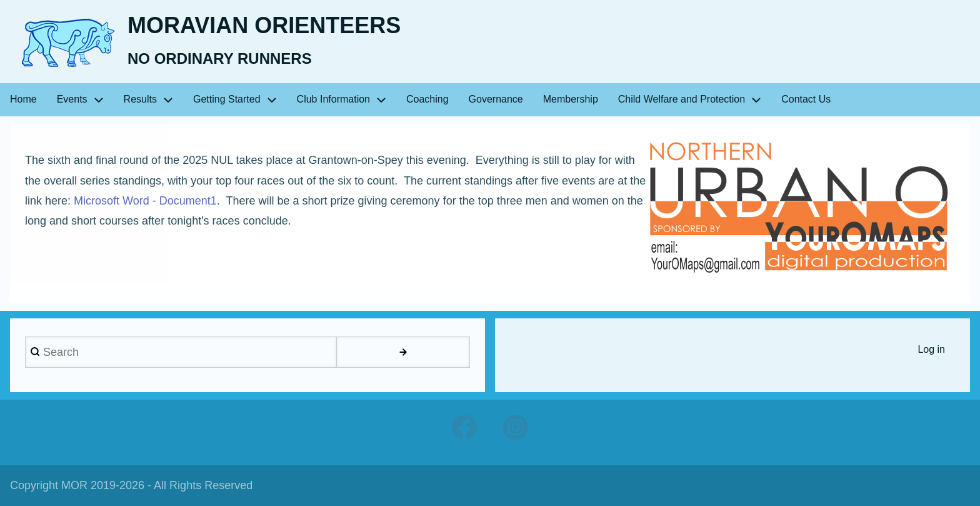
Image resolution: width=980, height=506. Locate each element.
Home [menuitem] (23, 99)
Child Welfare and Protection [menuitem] (682, 99)
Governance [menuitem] (496, 99)
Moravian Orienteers (264, 25)
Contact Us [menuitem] (806, 99)
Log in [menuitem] (931, 349)
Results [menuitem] (140, 99)
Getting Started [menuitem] (227, 99)
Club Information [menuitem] (333, 99)
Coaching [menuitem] (427, 99)
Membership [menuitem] (571, 99)
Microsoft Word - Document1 (145, 201)
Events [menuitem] (72, 99)
